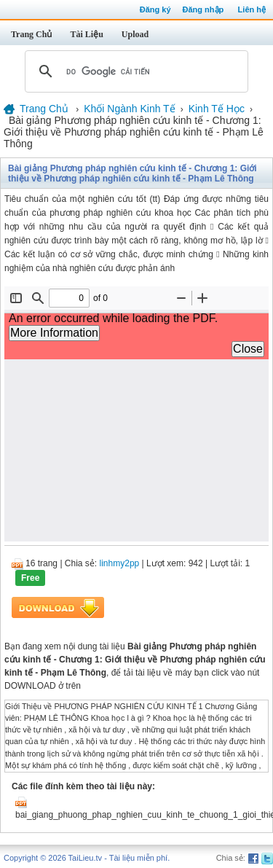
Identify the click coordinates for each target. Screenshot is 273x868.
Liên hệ (252, 9)
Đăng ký (155, 9)
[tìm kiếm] (134, 71)
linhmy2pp (120, 563)
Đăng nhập (203, 9)
